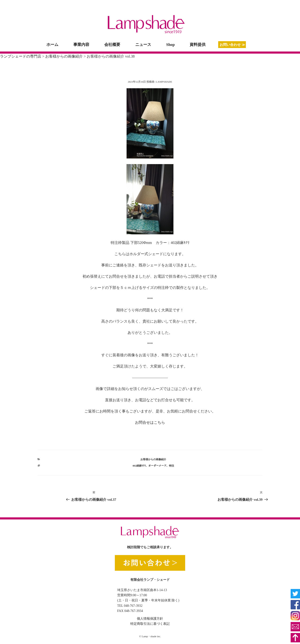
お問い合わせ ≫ (232, 45)
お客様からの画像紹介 (153, 459)
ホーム (52, 45)
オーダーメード (157, 466)
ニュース (143, 45)
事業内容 (81, 45)
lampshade (164, 82)
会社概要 (112, 45)
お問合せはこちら (150, 422)
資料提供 (198, 45)
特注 (172, 466)
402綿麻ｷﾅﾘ (139, 466)
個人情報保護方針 (150, 619)
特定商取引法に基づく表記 (150, 624)
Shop (170, 45)
